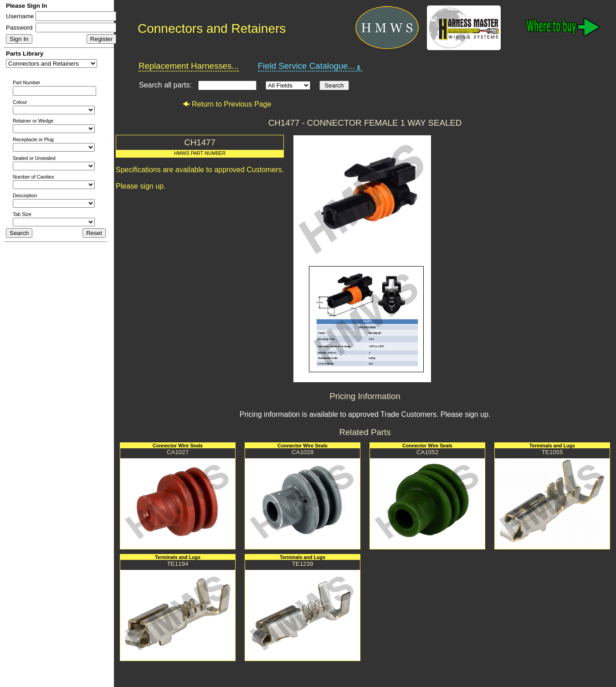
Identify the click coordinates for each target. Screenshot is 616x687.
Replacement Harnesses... (189, 66)
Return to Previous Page (227, 104)
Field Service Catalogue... (310, 66)
